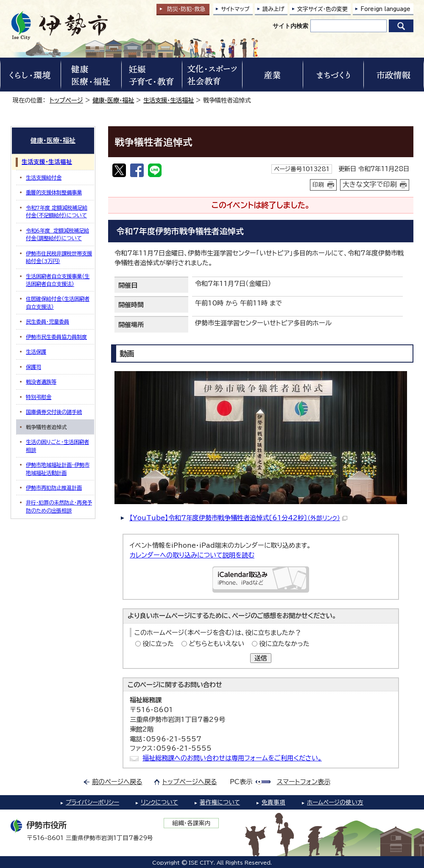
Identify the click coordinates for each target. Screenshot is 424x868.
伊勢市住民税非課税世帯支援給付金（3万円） (59, 257)
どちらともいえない (216, 644)
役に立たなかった (284, 644)
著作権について (220, 802)
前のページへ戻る (117, 782)
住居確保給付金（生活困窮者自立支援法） (58, 302)
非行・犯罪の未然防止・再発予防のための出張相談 (59, 506)
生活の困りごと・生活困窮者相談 (57, 446)
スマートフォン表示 (304, 782)
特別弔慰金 (39, 397)
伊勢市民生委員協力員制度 (56, 337)
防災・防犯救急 (186, 9)
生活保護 (36, 352)
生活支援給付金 (44, 177)
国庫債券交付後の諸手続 (54, 412)
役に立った (158, 644)
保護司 (33, 367)
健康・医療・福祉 (113, 100)
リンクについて (159, 802)
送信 (261, 658)
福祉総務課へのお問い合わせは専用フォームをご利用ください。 (232, 758)
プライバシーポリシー (92, 802)
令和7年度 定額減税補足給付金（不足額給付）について (57, 211)
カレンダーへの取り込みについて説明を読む (192, 555)
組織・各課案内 (191, 823)
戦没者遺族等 (41, 382)
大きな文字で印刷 (370, 184)
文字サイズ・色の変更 (322, 9)
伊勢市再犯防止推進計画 (54, 488)
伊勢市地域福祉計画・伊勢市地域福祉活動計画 (58, 469)
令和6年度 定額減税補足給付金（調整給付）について (57, 234)
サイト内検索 (290, 26)
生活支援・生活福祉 (169, 100)
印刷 (318, 185)
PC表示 (241, 782)
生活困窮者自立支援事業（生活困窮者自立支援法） (58, 280)
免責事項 (273, 802)
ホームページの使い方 (335, 802)
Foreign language (385, 9)
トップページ (66, 100)
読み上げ (273, 9)
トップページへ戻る (190, 782)
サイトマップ (235, 9)
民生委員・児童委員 (47, 322)
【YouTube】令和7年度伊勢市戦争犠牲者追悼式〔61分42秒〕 (238, 518)
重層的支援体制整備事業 (54, 192)
